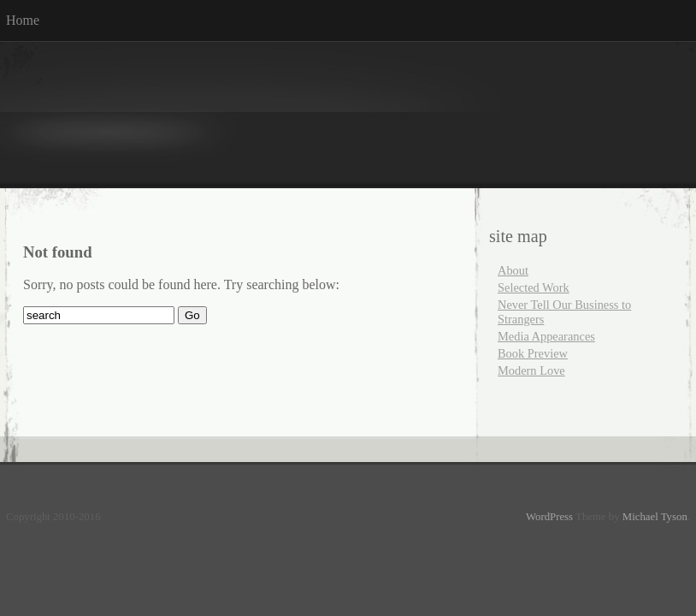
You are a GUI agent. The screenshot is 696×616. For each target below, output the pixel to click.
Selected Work (534, 287)
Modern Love (531, 370)
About (513, 270)
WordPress (549, 517)
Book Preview (533, 353)
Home (23, 20)
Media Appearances (546, 336)
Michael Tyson (655, 517)
